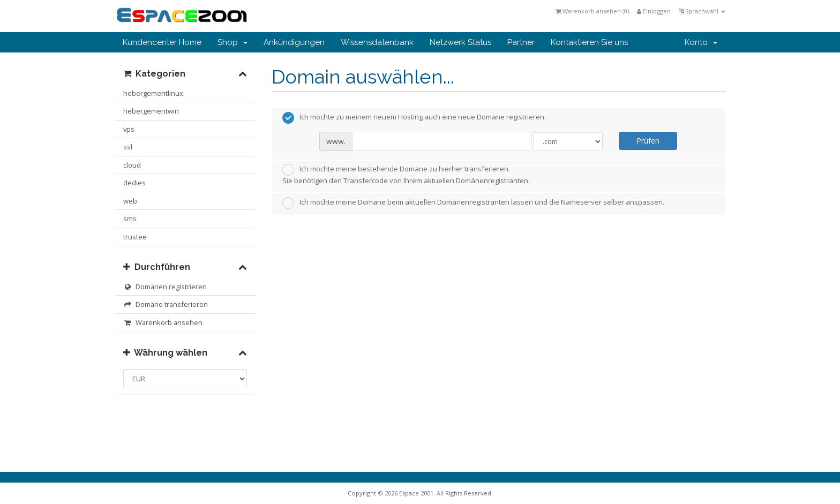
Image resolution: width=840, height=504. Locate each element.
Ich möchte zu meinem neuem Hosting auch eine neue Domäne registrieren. (414, 118)
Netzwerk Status (460, 42)
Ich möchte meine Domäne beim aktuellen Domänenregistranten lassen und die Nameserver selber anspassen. (473, 203)
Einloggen (654, 11)
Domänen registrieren (165, 287)
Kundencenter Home (162, 42)
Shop (232, 42)
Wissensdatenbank (377, 42)
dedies (134, 183)
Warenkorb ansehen (163, 322)
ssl (128, 147)
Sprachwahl (702, 11)
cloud (132, 165)
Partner (521, 42)
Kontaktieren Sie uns (589, 42)
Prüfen (648, 141)
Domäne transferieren (166, 304)
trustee (135, 237)
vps (129, 129)
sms (130, 219)
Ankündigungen (294, 42)
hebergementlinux (153, 93)
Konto (701, 42)
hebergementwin (151, 111)
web (130, 201)
